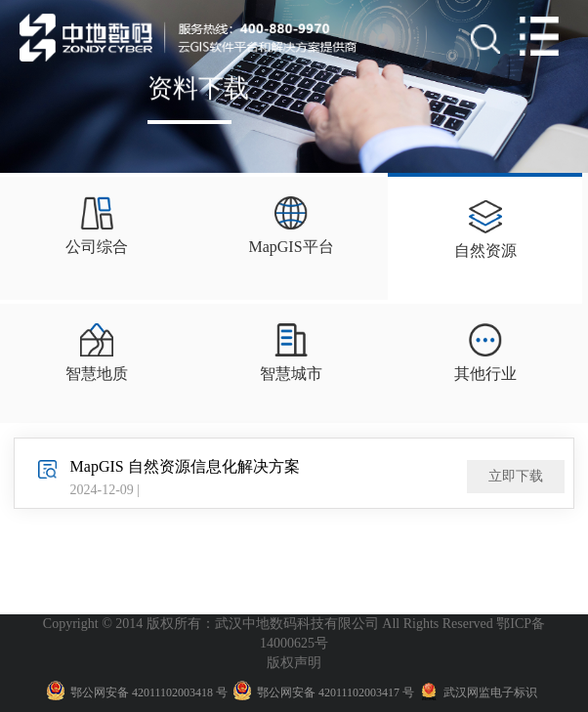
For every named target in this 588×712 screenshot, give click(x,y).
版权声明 (294, 663)
